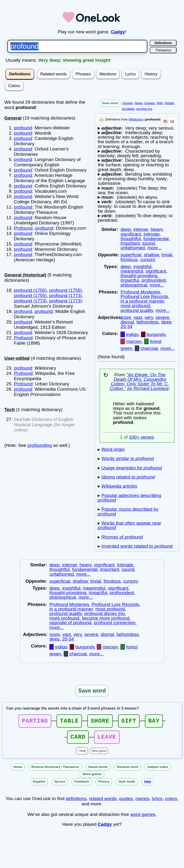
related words (103, 801)
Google (128, 103)
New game (99, 754)
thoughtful (131, 239)
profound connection (115, 623)
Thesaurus (163, 50)
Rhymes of (122, 537)
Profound (23, 228)
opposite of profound (70, 623)
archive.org (144, 109)
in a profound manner (142, 301)
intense (141, 229)
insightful (143, 266)
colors (171, 801)
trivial (167, 255)
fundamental (156, 239)
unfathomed (133, 248)
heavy (157, 229)
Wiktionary (136, 119)
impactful (130, 280)
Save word (110, 103)
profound (23, 128)
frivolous (129, 260)
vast (138, 317)
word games (143, 817)
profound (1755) (30, 290)
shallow (151, 255)
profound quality (137, 310)
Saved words (98, 770)
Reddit (169, 103)
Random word (128, 770)
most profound (135, 306)
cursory (148, 260)
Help (83, 754)
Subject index (158, 770)
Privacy (104, 784)
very (149, 317)
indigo (132, 334)
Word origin (113, 449)
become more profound (106, 618)
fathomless (147, 322)
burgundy (156, 334)
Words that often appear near (129, 525)
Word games (92, 777)
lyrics (157, 801)
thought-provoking (139, 276)
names (143, 801)
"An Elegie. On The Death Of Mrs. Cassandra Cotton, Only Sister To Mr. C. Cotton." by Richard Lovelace (139, 382)
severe (162, 317)
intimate (152, 234)
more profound (64, 618)
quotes (126, 801)
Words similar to (127, 458)
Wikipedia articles (119, 486)
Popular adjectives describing (129, 498)
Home (18, 770)
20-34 (126, 326)
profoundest (154, 280)
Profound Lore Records (144, 296)
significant (131, 234)
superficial (131, 255)
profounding (40, 445)
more (126, 317)
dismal (127, 322)
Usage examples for (132, 468)
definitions (76, 801)
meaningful (132, 271)
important (130, 243)
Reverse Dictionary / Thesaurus (55, 770)
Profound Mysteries (140, 292)
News (138, 103)
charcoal (149, 348)
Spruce (60, 784)
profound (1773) (66, 296)
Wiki (160, 103)
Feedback (82, 784)
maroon (134, 341)
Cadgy (118, 32)
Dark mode (127, 784)
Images (150, 103)
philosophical (134, 285)
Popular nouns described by (128, 511)
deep (126, 229)
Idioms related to (128, 477)
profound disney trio (105, 614)
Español (39, 784)
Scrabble (128, 109)
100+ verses (141, 437)
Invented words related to (137, 546)
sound (149, 243)
